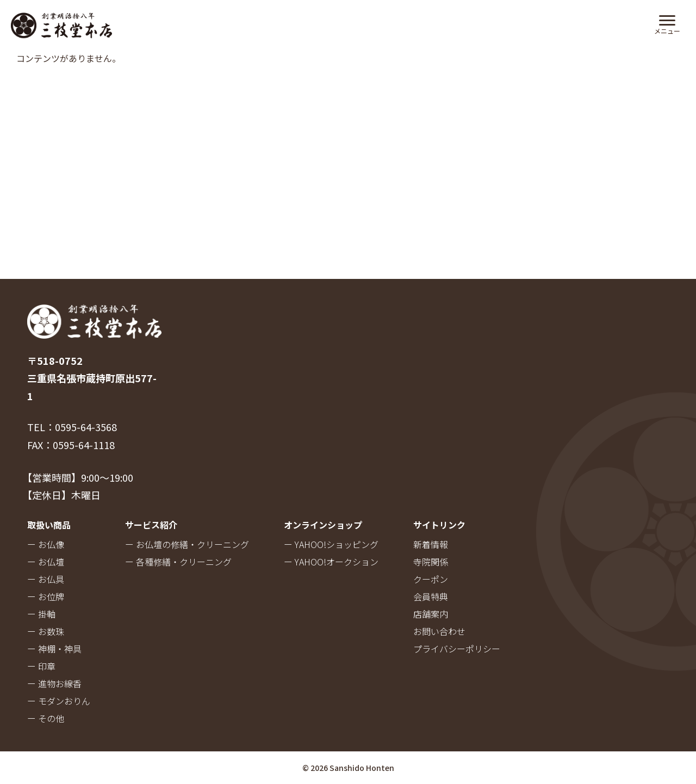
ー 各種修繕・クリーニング (178, 562)
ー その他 (46, 718)
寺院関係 (431, 562)
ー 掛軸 (41, 614)
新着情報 (431, 544)
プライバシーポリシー (457, 649)
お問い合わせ (439, 631)
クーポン (431, 579)
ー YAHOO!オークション (331, 562)
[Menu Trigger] (667, 24)
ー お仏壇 (46, 562)
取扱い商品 (49, 525)
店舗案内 (431, 614)
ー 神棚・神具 (54, 649)
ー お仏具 (46, 579)
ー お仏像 (46, 544)
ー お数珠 (46, 631)
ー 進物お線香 (54, 683)
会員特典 (431, 596)
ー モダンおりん (59, 701)
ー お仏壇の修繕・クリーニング (187, 544)
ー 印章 (41, 666)
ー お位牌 (46, 596)
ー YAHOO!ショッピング (331, 544)
